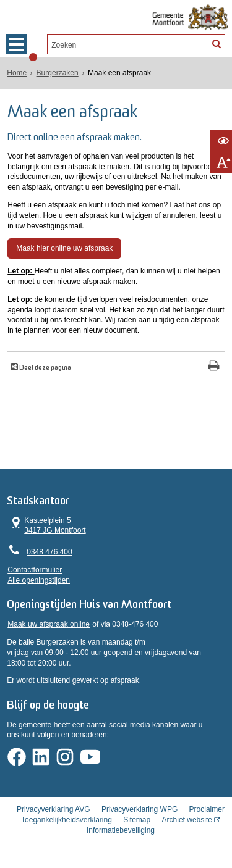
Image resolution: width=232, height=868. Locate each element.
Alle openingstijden (39, 580)
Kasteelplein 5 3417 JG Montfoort (47, 525)
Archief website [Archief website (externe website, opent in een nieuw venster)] (187, 822)
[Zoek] (216, 43)
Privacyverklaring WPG (140, 812)
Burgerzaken (58, 73)
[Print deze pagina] (214, 366)
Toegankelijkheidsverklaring (67, 822)
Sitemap (137, 822)
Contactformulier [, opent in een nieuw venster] (35, 570)
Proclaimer (207, 812)
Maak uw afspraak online (49, 625)
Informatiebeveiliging (121, 833)
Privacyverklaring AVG (53, 812)
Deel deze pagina (45, 368)
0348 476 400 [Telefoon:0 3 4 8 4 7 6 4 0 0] (49, 553)
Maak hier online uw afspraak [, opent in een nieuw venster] (64, 248)
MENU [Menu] (16, 44)
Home (17, 73)
